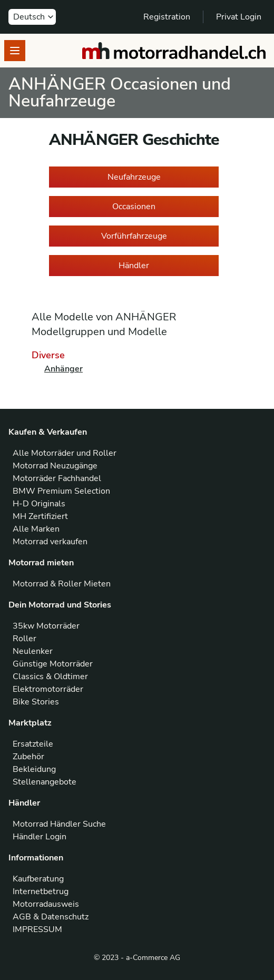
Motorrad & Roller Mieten (62, 584)
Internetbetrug (41, 891)
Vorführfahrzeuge (134, 236)
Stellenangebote (45, 782)
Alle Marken (36, 529)
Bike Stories (36, 702)
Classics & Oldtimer (50, 677)
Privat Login (239, 17)
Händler (134, 266)
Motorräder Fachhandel (57, 478)
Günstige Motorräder (53, 664)
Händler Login (40, 837)
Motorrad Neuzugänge (55, 466)
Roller (25, 639)
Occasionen (134, 207)
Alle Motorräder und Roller (65, 453)
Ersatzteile (33, 744)
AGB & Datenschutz (51, 917)
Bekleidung (34, 769)
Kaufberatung (38, 879)
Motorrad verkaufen (50, 542)
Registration (167, 17)
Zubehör (28, 757)
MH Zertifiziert (40, 516)
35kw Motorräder (46, 626)
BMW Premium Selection (61, 491)
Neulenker (33, 651)
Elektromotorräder (48, 689)
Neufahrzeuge (134, 177)
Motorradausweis (46, 904)
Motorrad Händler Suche (59, 824)
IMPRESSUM (37, 929)
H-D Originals (39, 504)
